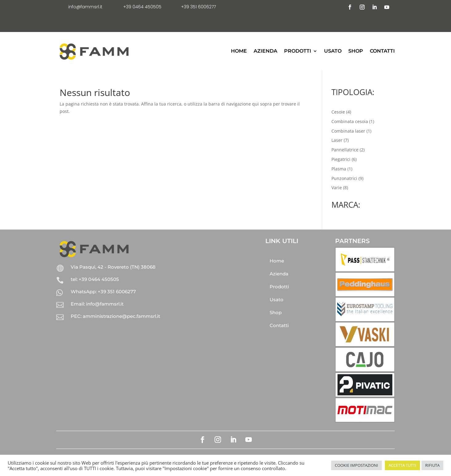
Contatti (382, 51)
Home (239, 51)
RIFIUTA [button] (432, 465)
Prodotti (298, 51)
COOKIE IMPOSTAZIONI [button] (356, 465)
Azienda (265, 51)
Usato (333, 51)
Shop (356, 51)
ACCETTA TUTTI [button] (402, 465)
